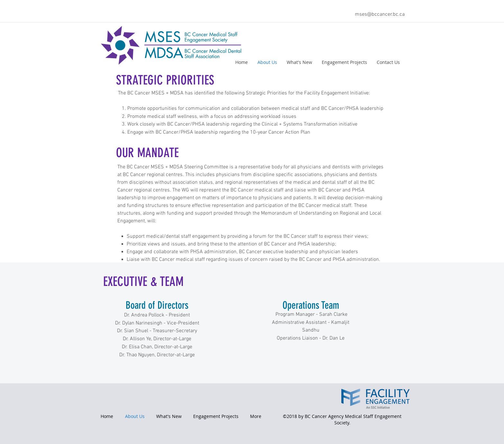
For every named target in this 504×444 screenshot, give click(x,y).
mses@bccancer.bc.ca (380, 14)
